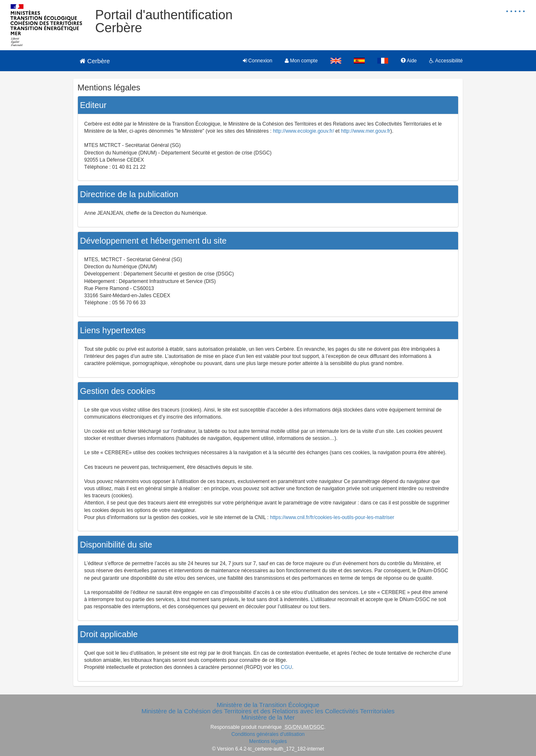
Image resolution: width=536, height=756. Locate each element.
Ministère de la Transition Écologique (268, 705)
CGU (287, 667)
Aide (409, 61)
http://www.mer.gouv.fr (366, 131)
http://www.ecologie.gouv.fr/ (304, 131)
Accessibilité (446, 61)
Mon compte (301, 61)
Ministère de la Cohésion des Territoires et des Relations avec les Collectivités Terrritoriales (268, 711)
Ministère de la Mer (268, 717)
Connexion (258, 61)
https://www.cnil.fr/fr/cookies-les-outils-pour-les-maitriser (332, 517)
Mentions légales (268, 741)
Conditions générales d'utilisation (268, 734)
